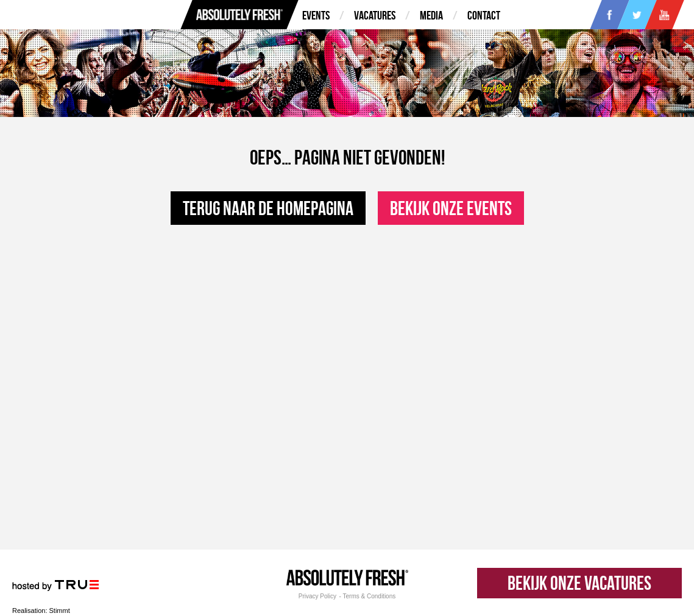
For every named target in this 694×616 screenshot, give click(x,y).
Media (431, 15)
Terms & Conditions (370, 597)
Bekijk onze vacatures (579, 583)
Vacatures (375, 15)
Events (316, 15)
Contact (484, 15)
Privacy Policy (317, 597)
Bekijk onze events (451, 208)
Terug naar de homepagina (268, 208)
